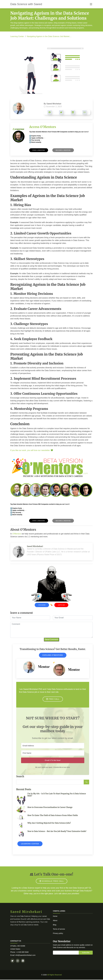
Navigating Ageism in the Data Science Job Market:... (49, 36)
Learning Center (17, 36)
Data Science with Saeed (26, 4)
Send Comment (51, 639)
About (55, 920)
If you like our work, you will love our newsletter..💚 (32, 450)
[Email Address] (53, 746)
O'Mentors (17, 534)
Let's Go (61, 605)
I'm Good (42, 605)
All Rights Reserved (54, 975)
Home (55, 916)
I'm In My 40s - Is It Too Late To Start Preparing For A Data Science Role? (57, 795)
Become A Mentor (63, 150)
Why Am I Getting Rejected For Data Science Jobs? (49, 823)
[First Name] (53, 753)
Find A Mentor (39, 150)
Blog (55, 925)
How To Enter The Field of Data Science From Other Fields (53, 815)
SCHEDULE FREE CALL (52, 881)
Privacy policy (58, 933)
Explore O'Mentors (53, 655)
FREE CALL (53, 699)
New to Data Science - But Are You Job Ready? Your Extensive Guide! (57, 831)
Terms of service (59, 929)
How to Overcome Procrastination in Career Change (50, 807)
